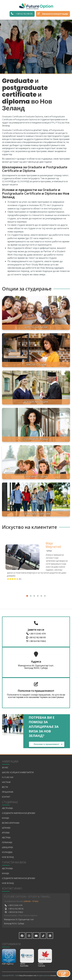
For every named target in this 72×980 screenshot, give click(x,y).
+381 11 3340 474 (36, 634)
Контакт (54, 976)
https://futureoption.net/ (28, 976)
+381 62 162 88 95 (36, 638)
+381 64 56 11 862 (36, 641)
